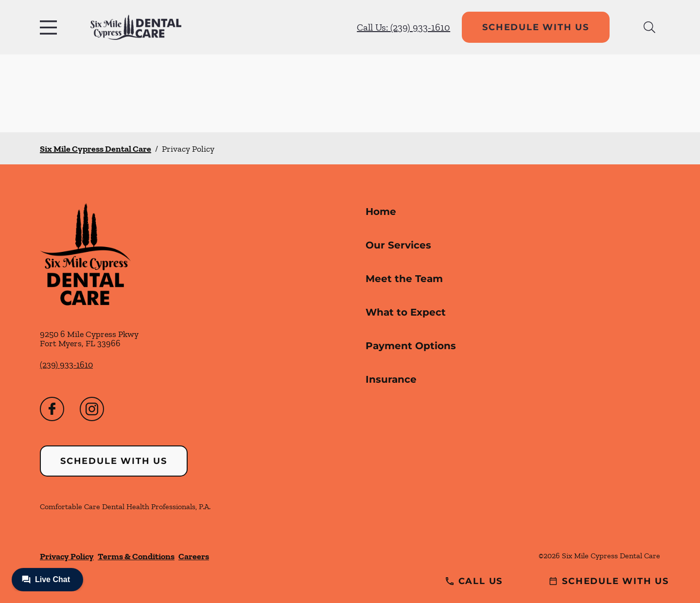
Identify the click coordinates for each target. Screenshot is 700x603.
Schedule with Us (536, 27)
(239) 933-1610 (66, 365)
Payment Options (411, 346)
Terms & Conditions (136, 556)
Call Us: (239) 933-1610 (403, 27)
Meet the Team (404, 279)
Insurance (391, 379)
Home (381, 212)
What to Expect (406, 312)
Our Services (398, 245)
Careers (194, 556)
